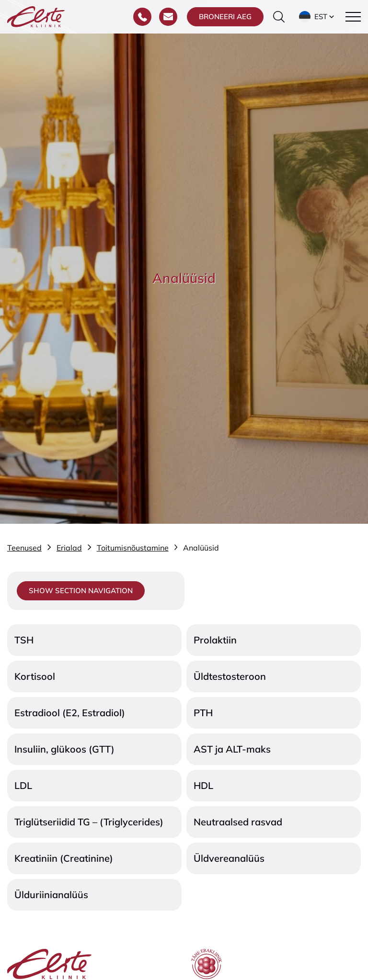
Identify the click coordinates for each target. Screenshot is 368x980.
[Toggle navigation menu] (353, 17)
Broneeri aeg (225, 17)
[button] (317, 17)
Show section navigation (81, 591)
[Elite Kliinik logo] (36, 16)
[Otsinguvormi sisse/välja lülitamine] (279, 17)
